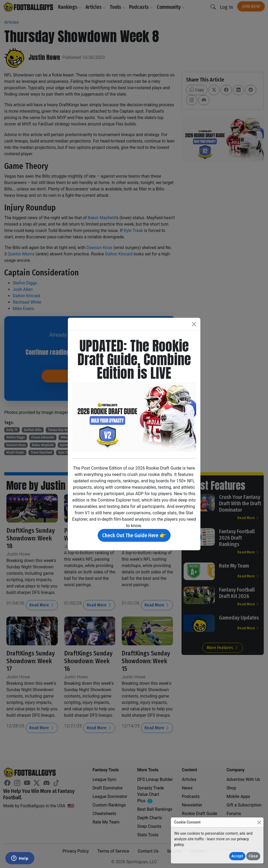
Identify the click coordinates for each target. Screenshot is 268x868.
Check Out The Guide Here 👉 (134, 535)
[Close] (259, 822)
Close (253, 856)
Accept (237, 856)
